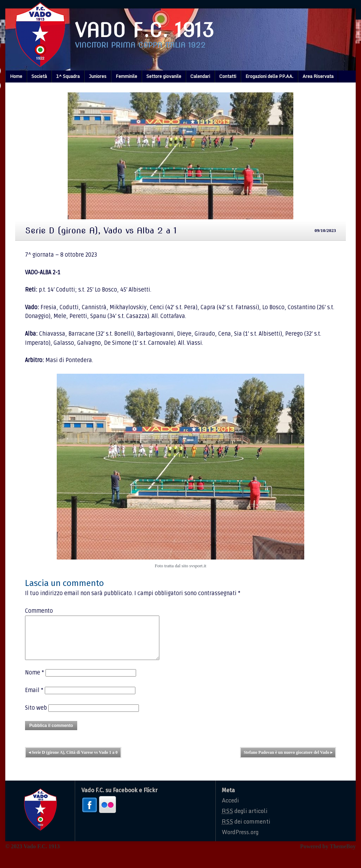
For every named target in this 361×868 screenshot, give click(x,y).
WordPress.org (240, 841)
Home (16, 76)
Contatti (228, 76)
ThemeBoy (343, 855)
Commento (39, 611)
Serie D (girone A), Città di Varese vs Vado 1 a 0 (73, 761)
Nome (35, 681)
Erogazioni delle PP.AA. (269, 76)
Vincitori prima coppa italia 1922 (140, 45)
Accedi (230, 809)
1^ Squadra (68, 76)
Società (39, 76)
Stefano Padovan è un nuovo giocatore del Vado (288, 761)
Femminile (126, 76)
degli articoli (245, 819)
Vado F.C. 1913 (145, 30)
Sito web (36, 716)
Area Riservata (318, 76)
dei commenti (246, 830)
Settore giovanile (164, 76)
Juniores (98, 76)
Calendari (200, 76)
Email (34, 699)
